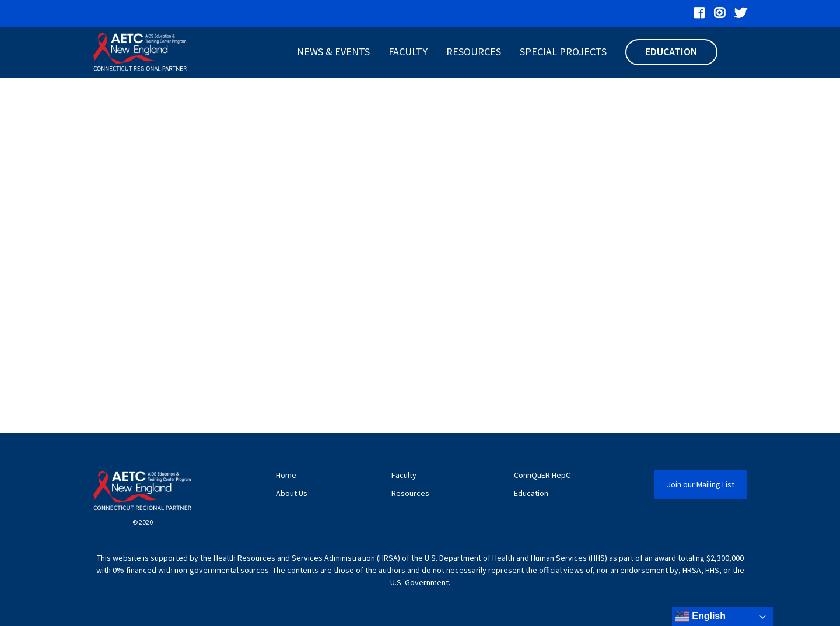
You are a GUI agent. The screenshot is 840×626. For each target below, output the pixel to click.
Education (671, 52)
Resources (474, 52)
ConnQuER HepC (542, 475)
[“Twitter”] (741, 13)
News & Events (333, 52)
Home (286, 475)
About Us (292, 493)
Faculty (408, 52)
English (701, 617)
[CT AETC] (140, 52)
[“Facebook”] (699, 13)
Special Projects (563, 52)
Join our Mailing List (701, 484)
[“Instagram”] (720, 13)
